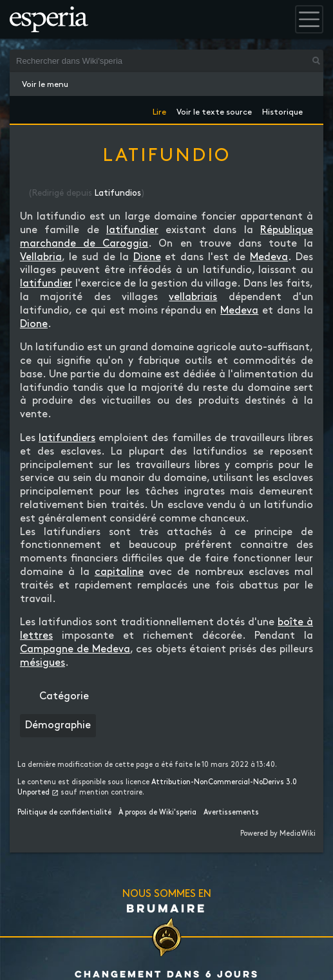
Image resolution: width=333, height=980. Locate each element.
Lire (159, 110)
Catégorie (64, 696)
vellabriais (193, 297)
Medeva (269, 257)
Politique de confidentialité (64, 813)
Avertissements (231, 813)
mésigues (43, 663)
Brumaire (166, 908)
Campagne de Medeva (75, 649)
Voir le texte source (214, 110)
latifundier (132, 230)
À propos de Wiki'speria (157, 813)
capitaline (119, 572)
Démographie (58, 725)
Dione (147, 257)
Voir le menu (45, 84)
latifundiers (67, 438)
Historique (282, 110)
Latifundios (118, 193)
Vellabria (41, 257)
